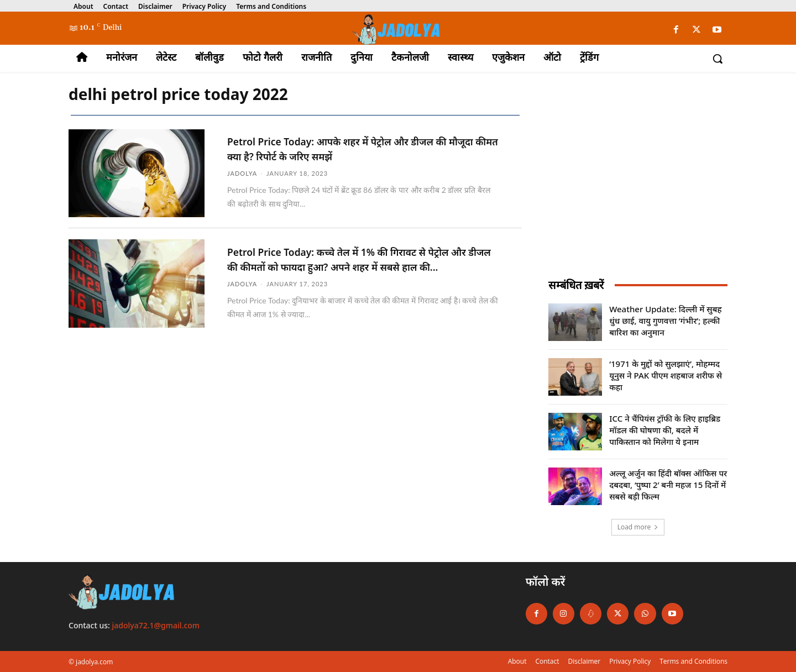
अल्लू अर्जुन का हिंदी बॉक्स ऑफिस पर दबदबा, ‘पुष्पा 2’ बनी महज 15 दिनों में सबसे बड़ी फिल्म (668, 485)
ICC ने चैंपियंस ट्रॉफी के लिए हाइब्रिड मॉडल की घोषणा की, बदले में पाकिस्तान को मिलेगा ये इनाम (665, 430)
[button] (718, 59)
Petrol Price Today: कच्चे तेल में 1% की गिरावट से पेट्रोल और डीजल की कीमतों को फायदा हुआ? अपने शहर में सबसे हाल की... (361, 266)
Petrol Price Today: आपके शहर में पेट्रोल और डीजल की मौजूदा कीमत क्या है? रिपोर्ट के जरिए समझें (363, 148)
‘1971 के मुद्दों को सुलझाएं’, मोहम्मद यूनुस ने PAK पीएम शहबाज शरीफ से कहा (666, 375)
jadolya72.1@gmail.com (156, 625)
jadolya (242, 172)
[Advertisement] (638, 184)
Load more (638, 527)
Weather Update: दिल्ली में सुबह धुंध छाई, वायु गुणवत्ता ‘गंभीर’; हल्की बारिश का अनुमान (665, 321)
